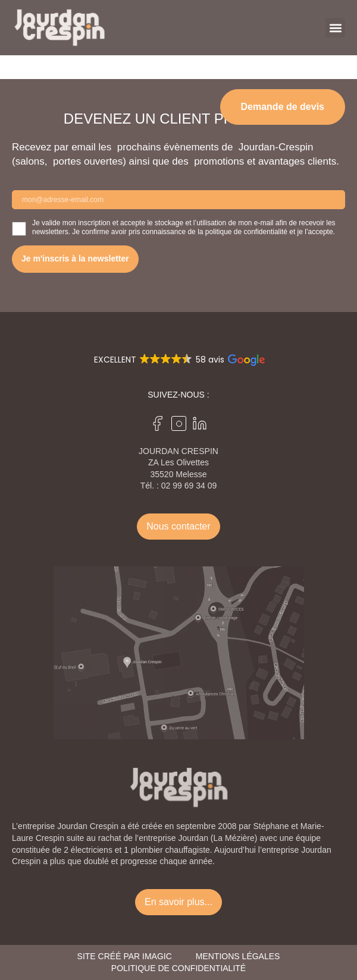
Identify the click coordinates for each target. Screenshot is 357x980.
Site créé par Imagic (125, 956)
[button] (335, 28)
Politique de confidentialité (178, 968)
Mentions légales (238, 956)
